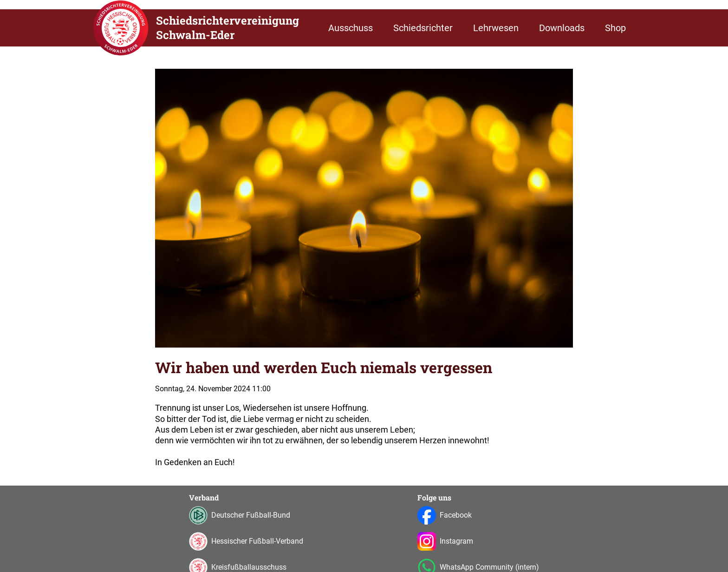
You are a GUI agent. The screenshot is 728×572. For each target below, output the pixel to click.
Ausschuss (351, 28)
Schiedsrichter (423, 28)
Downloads (562, 28)
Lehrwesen (496, 28)
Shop (615, 28)
